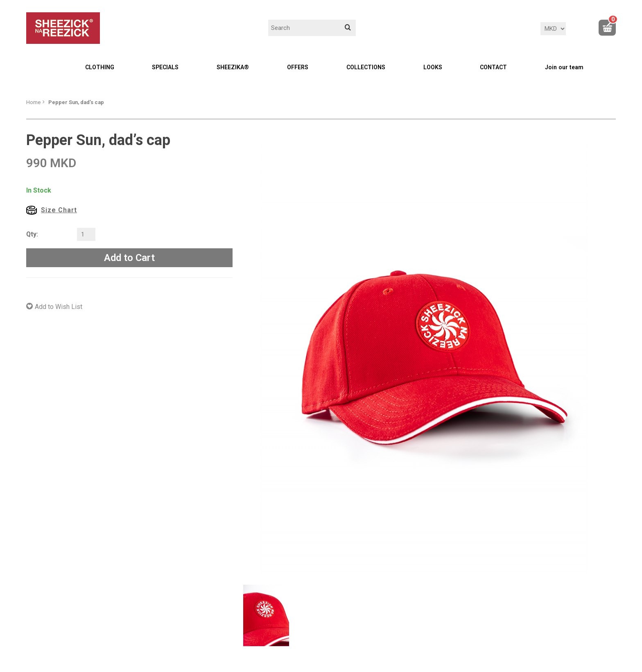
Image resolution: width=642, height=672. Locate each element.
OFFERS (298, 67)
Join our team (564, 67)
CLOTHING (100, 67)
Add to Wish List (59, 307)
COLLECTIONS (366, 67)
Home (33, 102)
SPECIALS (165, 67)
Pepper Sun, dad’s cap (76, 102)
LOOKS (433, 67)
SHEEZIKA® (233, 67)
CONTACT (493, 67)
